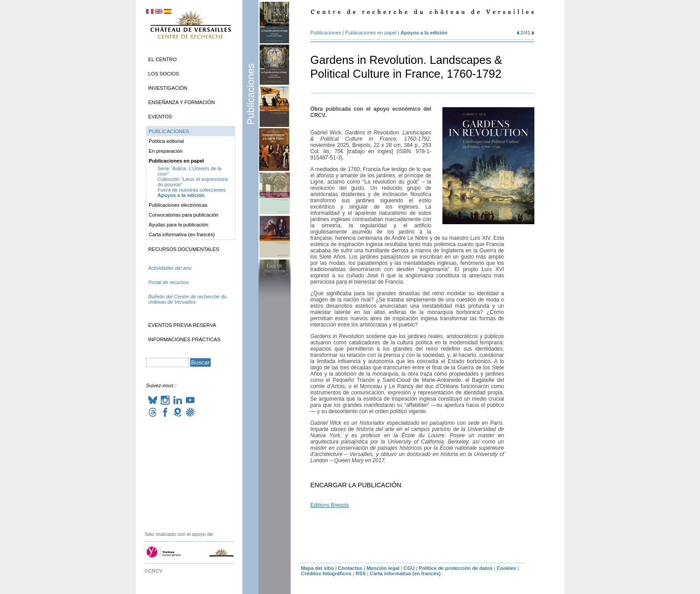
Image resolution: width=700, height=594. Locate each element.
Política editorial (166, 141)
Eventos (160, 117)
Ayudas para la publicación (179, 225)
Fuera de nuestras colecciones (192, 190)
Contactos (350, 568)
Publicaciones (251, 94)
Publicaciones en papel (371, 33)
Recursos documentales (184, 249)
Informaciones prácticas (184, 339)
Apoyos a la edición (424, 33)
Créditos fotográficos (326, 573)
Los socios (164, 74)
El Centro (162, 59)
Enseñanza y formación (181, 102)
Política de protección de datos (456, 568)
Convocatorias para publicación (183, 215)
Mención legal (383, 568)
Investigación (168, 88)
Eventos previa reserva (182, 325)
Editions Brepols (330, 505)
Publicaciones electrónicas (178, 205)
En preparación (166, 151)
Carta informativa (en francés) (182, 234)
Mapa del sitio (317, 568)
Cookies (507, 568)
